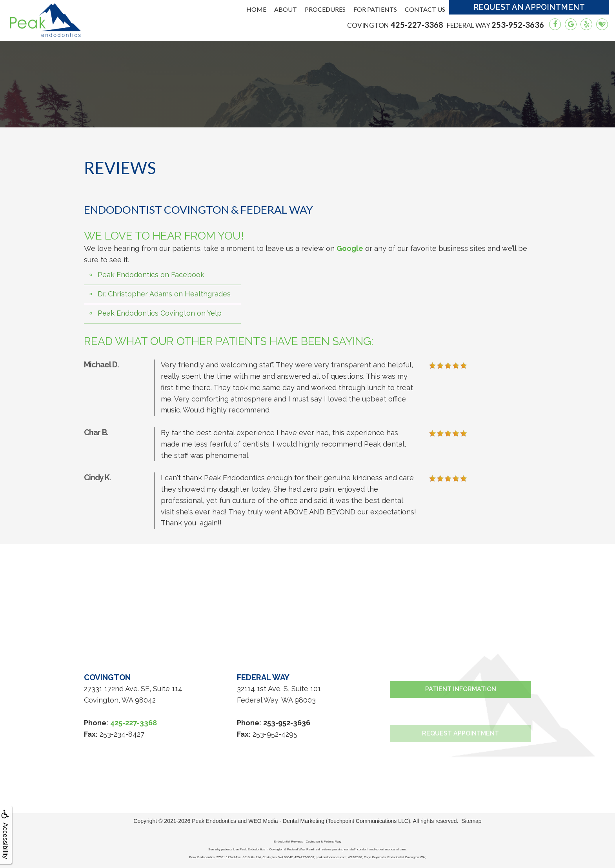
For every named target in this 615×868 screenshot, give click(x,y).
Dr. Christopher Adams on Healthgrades (164, 294)
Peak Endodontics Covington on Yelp (160, 313)
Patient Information (461, 717)
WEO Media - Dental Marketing (286, 821)
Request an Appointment (529, 7)
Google (350, 248)
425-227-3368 (395, 25)
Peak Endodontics (214, 821)
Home (256, 9)
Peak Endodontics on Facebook (151, 275)
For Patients (375, 9)
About (286, 9)
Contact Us (425, 9)
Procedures (325, 9)
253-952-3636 (495, 25)
